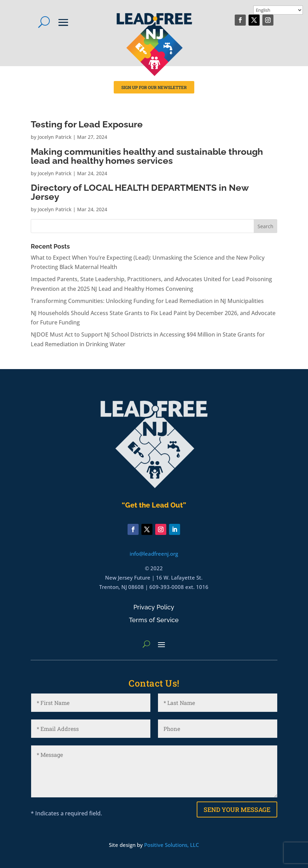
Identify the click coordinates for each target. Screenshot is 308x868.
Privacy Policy (154, 607)
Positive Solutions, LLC (171, 845)
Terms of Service (154, 620)
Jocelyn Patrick (55, 137)
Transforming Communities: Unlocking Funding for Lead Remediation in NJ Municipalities (147, 301)
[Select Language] (278, 10)
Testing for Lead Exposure (87, 124)
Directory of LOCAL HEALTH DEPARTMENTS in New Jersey (140, 192)
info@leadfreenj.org (154, 554)
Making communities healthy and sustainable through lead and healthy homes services (147, 156)
